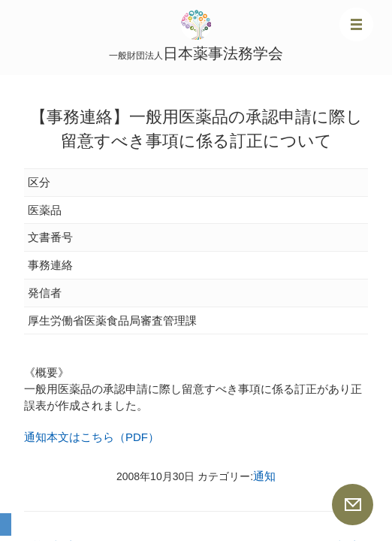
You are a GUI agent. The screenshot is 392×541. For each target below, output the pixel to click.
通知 (264, 476)
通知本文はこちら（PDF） (92, 437)
